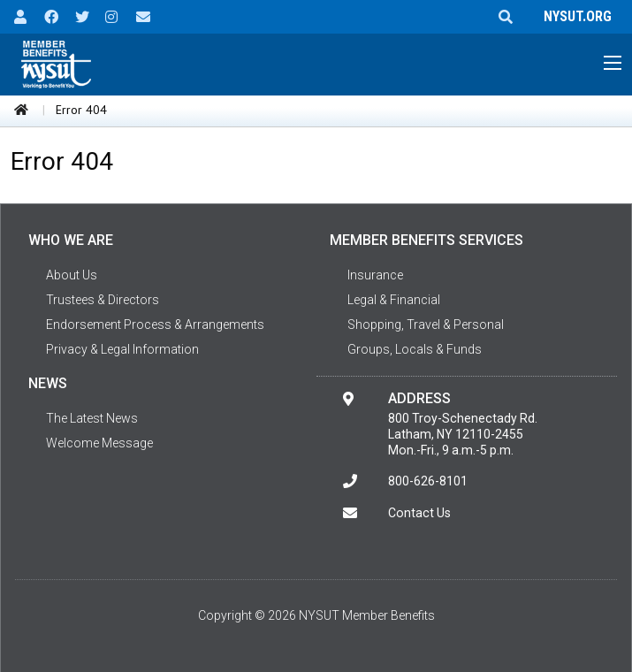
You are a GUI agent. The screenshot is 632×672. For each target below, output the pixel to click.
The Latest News (92, 418)
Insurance (375, 275)
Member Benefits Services (426, 240)
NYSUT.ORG (574, 16)
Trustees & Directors (103, 300)
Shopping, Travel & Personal (426, 325)
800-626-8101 (428, 481)
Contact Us (419, 513)
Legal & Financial (394, 300)
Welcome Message (99, 443)
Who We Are (71, 240)
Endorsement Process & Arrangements (155, 325)
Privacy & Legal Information (122, 349)
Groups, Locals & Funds (415, 349)
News (48, 383)
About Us (72, 275)
